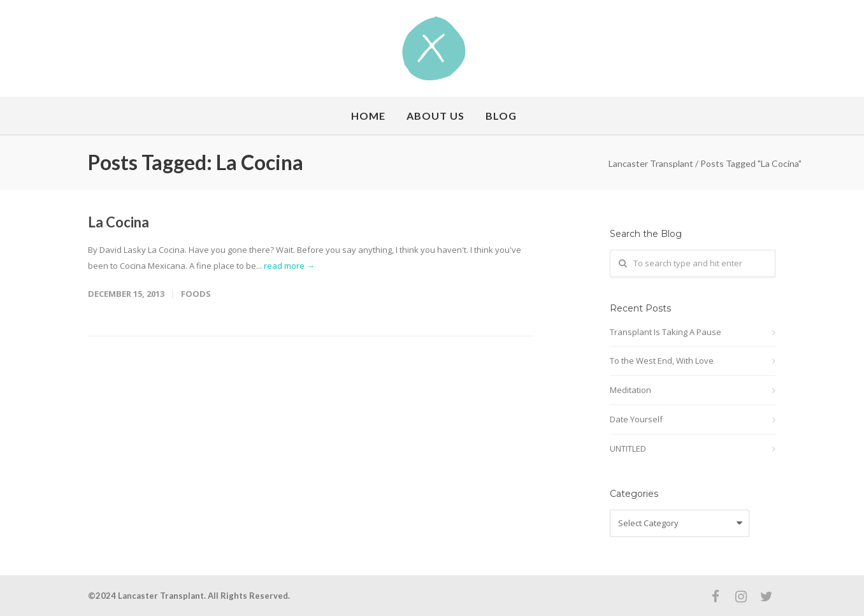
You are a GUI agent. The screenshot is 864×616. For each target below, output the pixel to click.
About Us (436, 116)
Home (368, 116)
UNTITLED (628, 448)
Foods (196, 294)
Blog (501, 116)
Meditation (630, 390)
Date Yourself (636, 419)
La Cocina (119, 222)
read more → (289, 266)
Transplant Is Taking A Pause (666, 332)
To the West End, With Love (662, 361)
